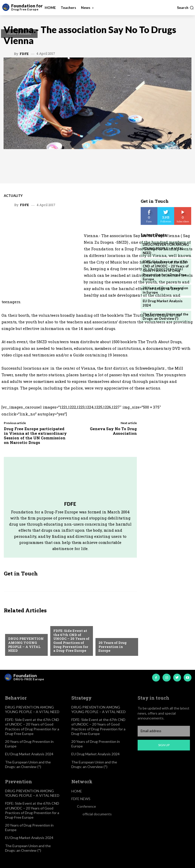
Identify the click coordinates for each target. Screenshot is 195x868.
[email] (164, 731)
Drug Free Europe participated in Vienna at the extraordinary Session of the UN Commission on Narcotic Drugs (35, 436)
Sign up (164, 745)
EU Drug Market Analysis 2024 (29, 754)
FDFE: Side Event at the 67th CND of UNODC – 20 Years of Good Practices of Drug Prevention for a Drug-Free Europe (71, 641)
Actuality (25, 33)
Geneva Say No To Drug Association (113, 431)
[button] (185, 8)
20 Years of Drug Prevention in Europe (113, 647)
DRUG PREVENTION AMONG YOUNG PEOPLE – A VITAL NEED (26, 645)
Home (12, 33)
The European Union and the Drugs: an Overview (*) (166, 316)
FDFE (24, 54)
